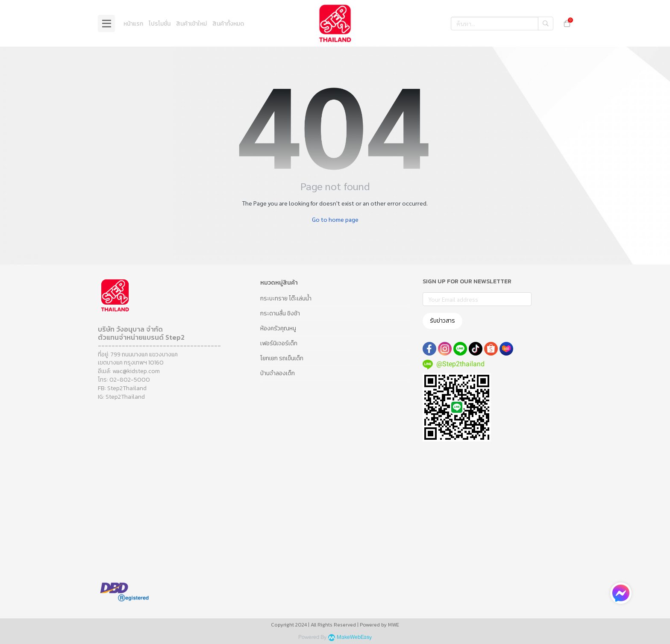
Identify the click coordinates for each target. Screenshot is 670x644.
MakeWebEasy (354, 637)
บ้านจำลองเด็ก (278, 373)
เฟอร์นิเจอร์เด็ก (279, 343)
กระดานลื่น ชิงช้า (280, 313)
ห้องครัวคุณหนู (278, 328)
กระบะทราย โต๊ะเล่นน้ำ (286, 298)
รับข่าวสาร (442, 321)
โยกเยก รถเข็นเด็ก (282, 358)
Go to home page (335, 219)
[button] (502, 24)
